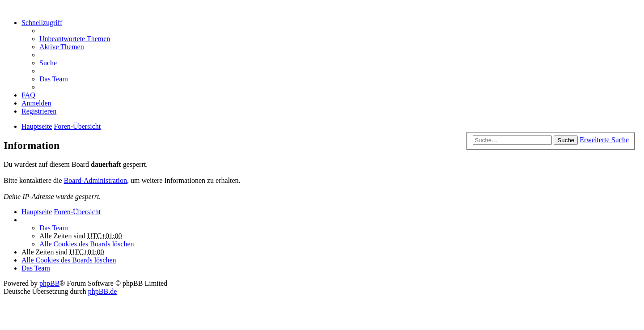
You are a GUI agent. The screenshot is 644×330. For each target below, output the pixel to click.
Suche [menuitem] (48, 63)
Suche (566, 140)
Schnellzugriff (42, 23)
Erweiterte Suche (604, 140)
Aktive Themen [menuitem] (62, 47)
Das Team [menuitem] (54, 79)
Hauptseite (37, 212)
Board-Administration (95, 180)
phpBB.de (102, 291)
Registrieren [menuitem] (39, 111)
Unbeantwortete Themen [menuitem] (75, 39)
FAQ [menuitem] (28, 95)
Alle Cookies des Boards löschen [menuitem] (87, 244)
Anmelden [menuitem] (36, 103)
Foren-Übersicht (77, 212)
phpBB (49, 283)
